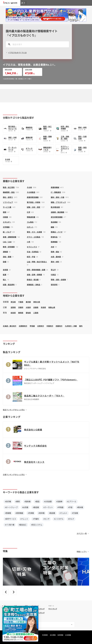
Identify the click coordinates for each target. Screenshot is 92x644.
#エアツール (72, 501)
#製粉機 (27, 501)
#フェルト (63, 513)
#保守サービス (10, 519)
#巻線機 (8, 513)
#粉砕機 (41, 513)
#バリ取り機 (10, 525)
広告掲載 (68, 635)
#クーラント (48, 507)
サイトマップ (53, 609)
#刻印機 (8, 501)
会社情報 (53, 635)
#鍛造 (37, 501)
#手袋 (70, 507)
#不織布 (36, 519)
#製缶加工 (23, 525)
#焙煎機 (25, 507)
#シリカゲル (59, 519)
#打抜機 (75, 513)
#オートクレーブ (11, 507)
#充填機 (31, 513)
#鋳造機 (36, 507)
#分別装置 (48, 501)
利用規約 (45, 635)
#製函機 (52, 513)
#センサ (46, 519)
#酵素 (18, 501)
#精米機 (80, 507)
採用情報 (60, 635)
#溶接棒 (59, 501)
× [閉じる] (3, 606)
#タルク (71, 519)
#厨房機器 (19, 513)
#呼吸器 (60, 507)
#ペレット (24, 519)
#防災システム (37, 525)
